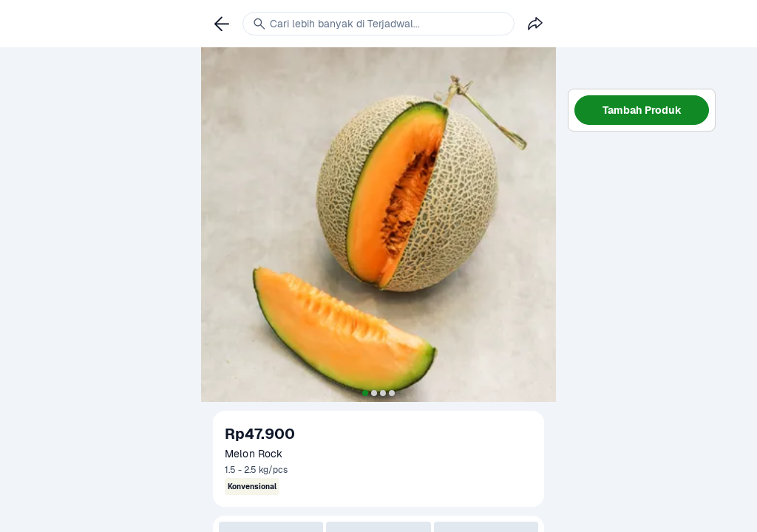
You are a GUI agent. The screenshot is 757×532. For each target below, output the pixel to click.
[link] (222, 24)
